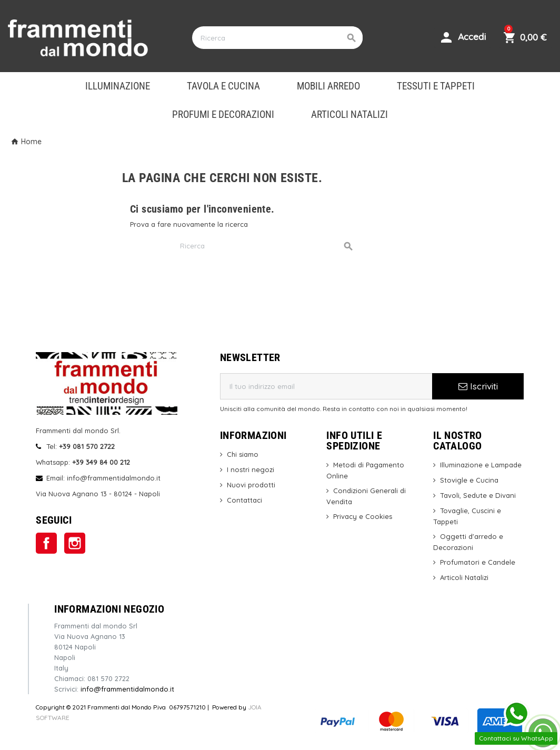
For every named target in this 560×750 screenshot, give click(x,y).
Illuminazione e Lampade (481, 465)
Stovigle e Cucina (469, 480)
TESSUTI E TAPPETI (436, 86)
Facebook (46, 543)
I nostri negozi (251, 469)
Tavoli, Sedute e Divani (478, 495)
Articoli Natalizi (464, 577)
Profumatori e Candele (478, 562)
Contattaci (244, 500)
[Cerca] (277, 38)
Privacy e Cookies (363, 516)
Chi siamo (243, 454)
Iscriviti (478, 386)
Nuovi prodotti (251, 485)
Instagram (75, 543)
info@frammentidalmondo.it (127, 689)
